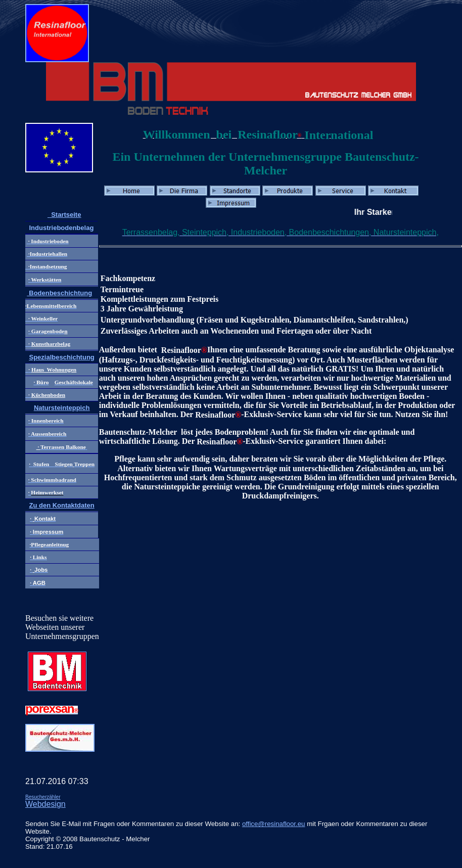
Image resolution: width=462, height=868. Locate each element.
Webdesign (45, 804)
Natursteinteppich (62, 408)
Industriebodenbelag (61, 228)
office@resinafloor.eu (274, 824)
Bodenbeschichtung (60, 293)
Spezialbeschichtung (61, 357)
